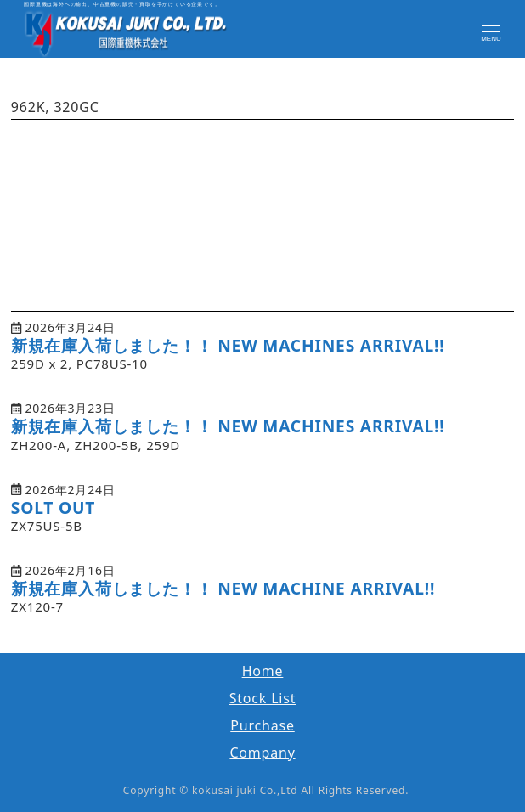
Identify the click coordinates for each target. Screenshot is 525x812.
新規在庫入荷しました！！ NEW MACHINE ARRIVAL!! (223, 588)
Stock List (263, 698)
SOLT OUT (53, 508)
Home (263, 671)
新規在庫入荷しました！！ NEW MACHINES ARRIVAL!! (228, 345)
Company (262, 753)
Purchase (262, 725)
